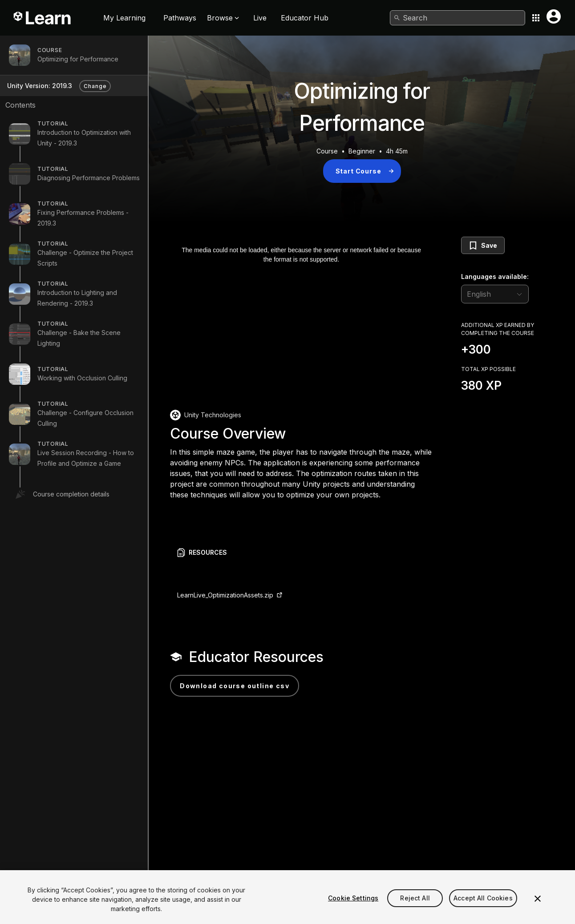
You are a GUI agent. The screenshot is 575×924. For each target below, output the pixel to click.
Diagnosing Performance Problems (89, 178)
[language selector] (495, 294)
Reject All (415, 910)
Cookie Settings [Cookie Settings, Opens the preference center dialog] (353, 910)
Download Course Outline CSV (235, 686)
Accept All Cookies (483, 910)
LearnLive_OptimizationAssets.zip (225, 595)
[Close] (538, 910)
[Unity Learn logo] (43, 18)
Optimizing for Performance (78, 59)
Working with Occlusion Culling (82, 378)
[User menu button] (554, 16)
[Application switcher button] (536, 18)
